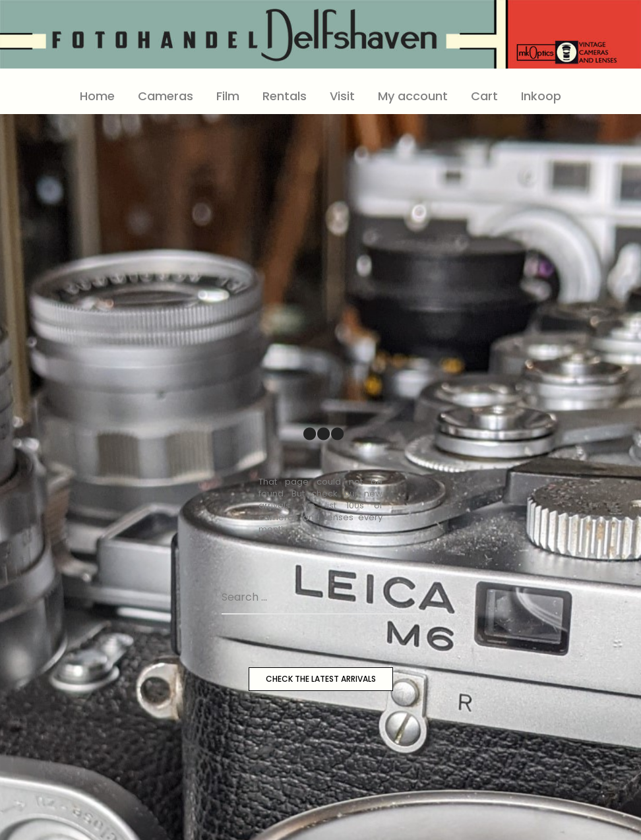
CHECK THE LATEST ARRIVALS (321, 679)
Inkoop (541, 96)
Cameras (166, 96)
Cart (484, 96)
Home (97, 96)
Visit (342, 96)
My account (413, 96)
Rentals (285, 96)
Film (228, 96)
